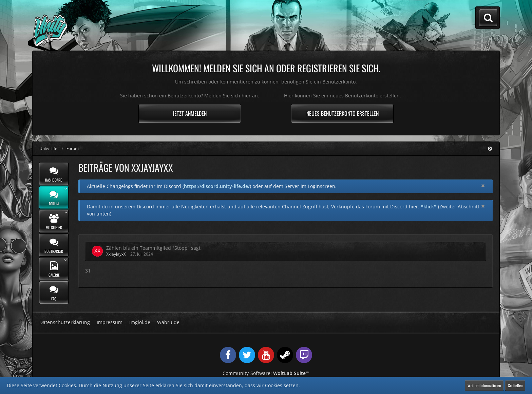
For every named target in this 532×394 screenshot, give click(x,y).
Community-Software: (266, 373)
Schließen (515, 385)
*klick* (429, 207)
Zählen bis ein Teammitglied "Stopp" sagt (153, 248)
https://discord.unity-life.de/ (217, 186)
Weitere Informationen (484, 385)
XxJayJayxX (116, 254)
